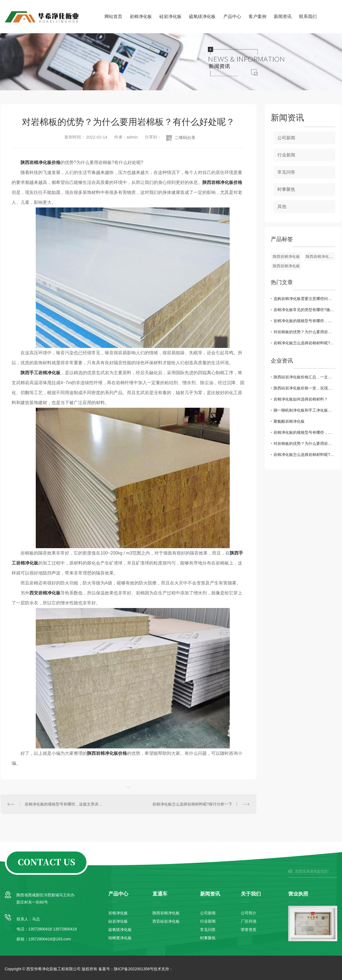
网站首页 (113, 16)
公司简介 (249, 913)
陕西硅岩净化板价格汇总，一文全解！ (304, 377)
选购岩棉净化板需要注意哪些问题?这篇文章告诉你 (304, 299)
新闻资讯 (283, 16)
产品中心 (232, 16)
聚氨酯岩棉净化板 (289, 421)
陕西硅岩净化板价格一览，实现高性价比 (304, 388)
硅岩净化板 (170, 16)
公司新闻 (286, 138)
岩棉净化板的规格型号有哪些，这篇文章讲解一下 (65, 804)
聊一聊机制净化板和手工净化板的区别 (304, 410)
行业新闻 (286, 155)
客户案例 (257, 16)
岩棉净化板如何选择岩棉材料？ (301, 399)
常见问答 (286, 172)
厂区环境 (249, 921)
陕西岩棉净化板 (286, 256)
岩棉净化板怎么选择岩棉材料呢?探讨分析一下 (192, 804)
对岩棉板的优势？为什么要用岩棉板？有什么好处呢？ (304, 332)
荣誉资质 (249, 930)
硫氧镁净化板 (202, 16)
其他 (282, 206)
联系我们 (308, 16)
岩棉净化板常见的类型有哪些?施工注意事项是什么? (304, 310)
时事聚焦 (286, 189)
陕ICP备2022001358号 (134, 969)
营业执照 (298, 894)
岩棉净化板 (141, 16)
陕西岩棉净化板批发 (321, 256)
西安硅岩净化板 (166, 921)
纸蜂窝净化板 (120, 938)
